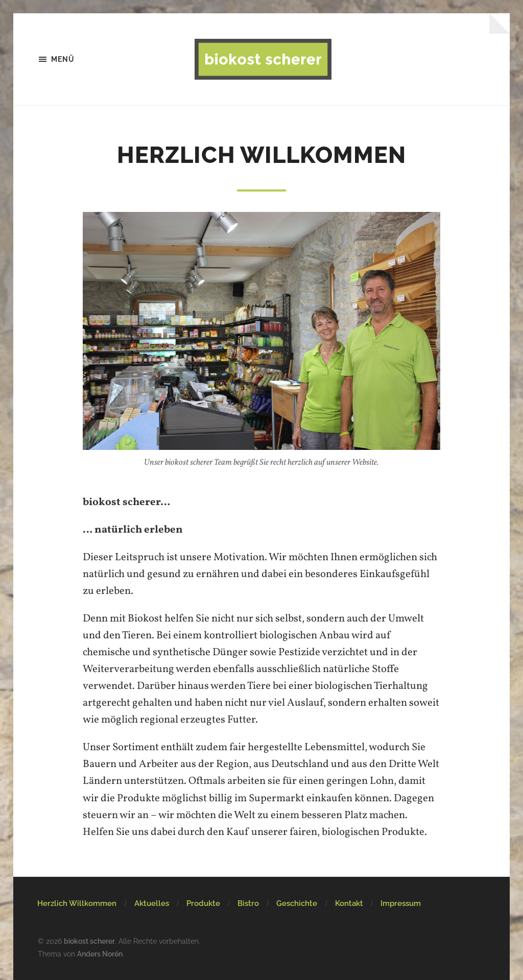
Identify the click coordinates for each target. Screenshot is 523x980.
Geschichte (297, 903)
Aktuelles (152, 903)
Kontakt (349, 903)
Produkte (203, 903)
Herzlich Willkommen (77, 903)
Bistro (248, 903)
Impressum (401, 903)
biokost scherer (89, 941)
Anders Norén (100, 954)
